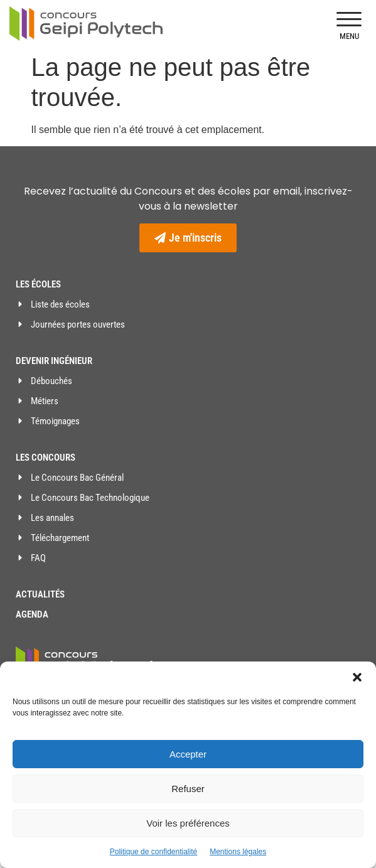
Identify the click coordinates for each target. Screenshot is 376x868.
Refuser (188, 789)
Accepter (188, 754)
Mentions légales (238, 852)
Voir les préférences (188, 823)
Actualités (40, 594)
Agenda (32, 614)
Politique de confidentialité (153, 852)
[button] (357, 677)
